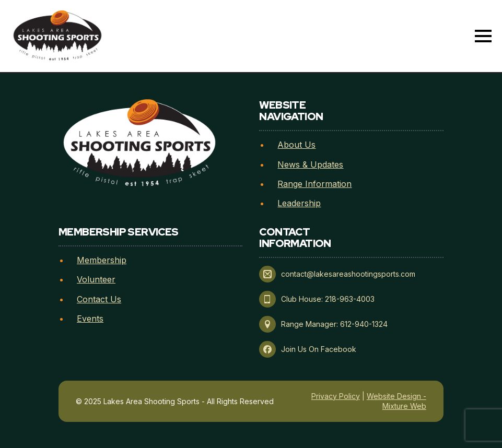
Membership (102, 260)
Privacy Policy (336, 396)
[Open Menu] (483, 36)
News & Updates (310, 164)
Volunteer (96, 279)
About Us (296, 145)
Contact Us (99, 299)
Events (90, 319)
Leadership (299, 203)
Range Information (314, 184)
